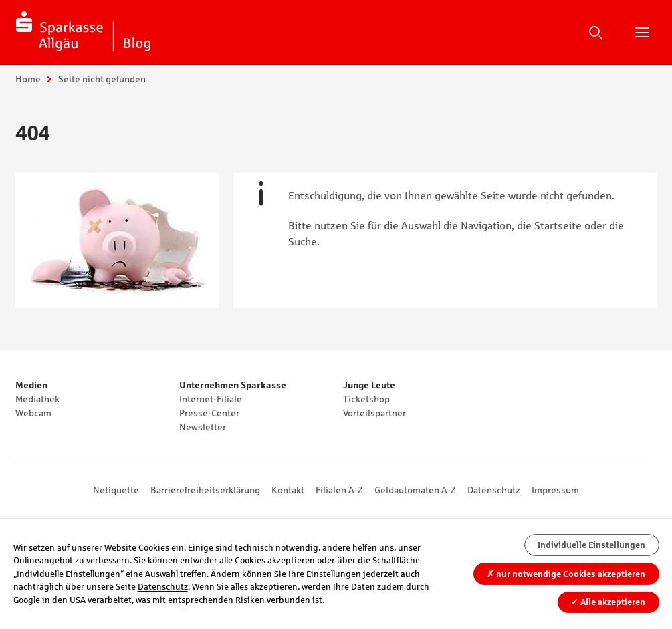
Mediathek (37, 399)
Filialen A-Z (339, 490)
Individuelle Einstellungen (591, 545)
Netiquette (116, 490)
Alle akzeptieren (608, 602)
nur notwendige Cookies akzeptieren (566, 574)
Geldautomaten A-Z (415, 490)
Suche (596, 32)
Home (28, 79)
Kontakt (288, 490)
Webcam (33, 413)
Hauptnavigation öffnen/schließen (642, 32)
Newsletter (203, 427)
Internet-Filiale (211, 399)
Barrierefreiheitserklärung (205, 490)
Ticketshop (366, 399)
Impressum (555, 490)
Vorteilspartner (374, 413)
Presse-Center (209, 413)
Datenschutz (494, 490)
